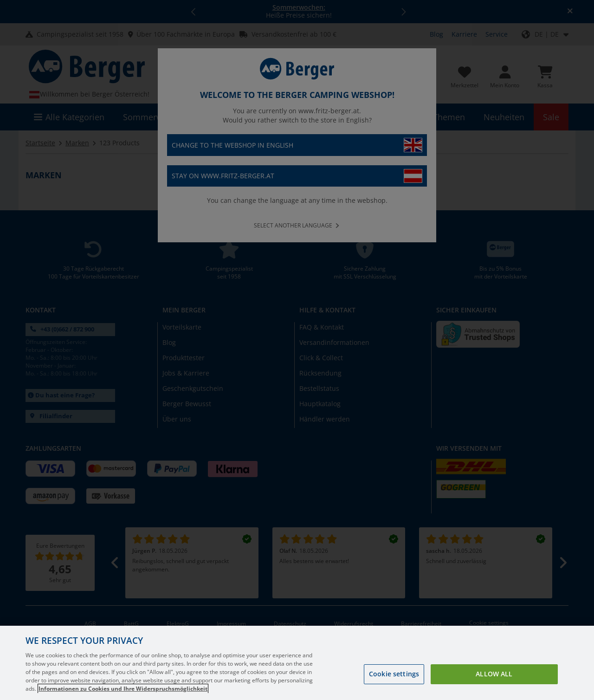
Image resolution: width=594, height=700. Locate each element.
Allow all (494, 674)
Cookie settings (394, 674)
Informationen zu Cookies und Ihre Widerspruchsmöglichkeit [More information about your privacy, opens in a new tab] (123, 689)
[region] (297, 663)
